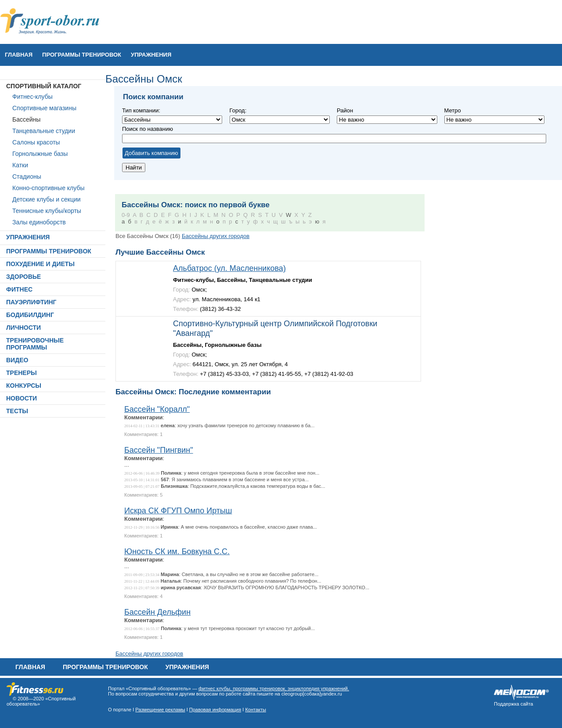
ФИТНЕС (19, 289)
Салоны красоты (36, 142)
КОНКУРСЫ (24, 386)
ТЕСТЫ (17, 411)
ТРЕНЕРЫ (22, 373)
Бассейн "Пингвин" (159, 450)
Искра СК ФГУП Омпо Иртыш (178, 511)
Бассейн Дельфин (157, 612)
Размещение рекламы (160, 710)
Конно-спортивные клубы (49, 188)
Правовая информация (215, 710)
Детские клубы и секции (47, 199)
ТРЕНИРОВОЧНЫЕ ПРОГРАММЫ (35, 344)
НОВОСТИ (22, 398)
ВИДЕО (17, 360)
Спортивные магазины (44, 108)
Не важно (280, 120)
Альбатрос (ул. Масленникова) (229, 268)
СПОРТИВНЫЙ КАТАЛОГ (44, 86)
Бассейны (26, 119)
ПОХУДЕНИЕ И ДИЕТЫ (40, 264)
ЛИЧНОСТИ (23, 328)
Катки (20, 165)
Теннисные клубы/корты (47, 211)
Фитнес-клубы (32, 97)
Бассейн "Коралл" (157, 409)
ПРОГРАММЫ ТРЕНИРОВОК (82, 55)
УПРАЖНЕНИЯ (151, 55)
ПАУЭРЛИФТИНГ (31, 302)
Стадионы (27, 177)
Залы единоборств (39, 222)
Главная (19, 55)
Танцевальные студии (44, 131)
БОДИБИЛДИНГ (30, 315)
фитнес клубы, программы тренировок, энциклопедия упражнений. (274, 688)
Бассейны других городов (216, 236)
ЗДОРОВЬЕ (23, 277)
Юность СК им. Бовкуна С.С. (177, 551)
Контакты (256, 710)
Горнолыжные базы (40, 154)
